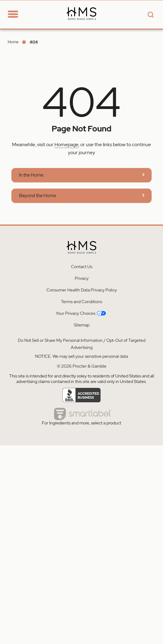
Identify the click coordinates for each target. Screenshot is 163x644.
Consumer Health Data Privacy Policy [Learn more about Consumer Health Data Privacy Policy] (82, 290)
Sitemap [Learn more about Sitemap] (82, 325)
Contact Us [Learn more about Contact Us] (82, 267)
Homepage (66, 144)
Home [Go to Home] (13, 42)
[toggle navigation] (13, 15)
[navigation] (17, 14)
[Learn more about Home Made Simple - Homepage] (81, 25)
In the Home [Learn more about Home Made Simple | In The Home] (31, 175)
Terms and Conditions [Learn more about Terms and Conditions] (81, 302)
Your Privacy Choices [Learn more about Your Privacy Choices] (81, 313)
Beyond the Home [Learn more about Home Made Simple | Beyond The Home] (38, 196)
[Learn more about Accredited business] (82, 395)
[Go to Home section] (24, 11)
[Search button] (150, 15)
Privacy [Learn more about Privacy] (82, 278)
